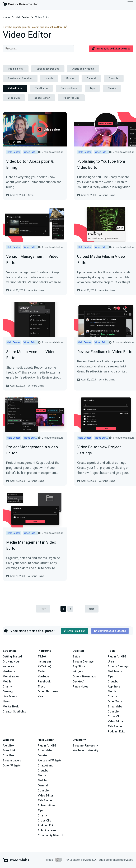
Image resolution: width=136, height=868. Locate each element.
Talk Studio (41, 88)
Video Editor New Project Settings (99, 450)
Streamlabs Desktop (48, 69)
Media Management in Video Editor (31, 545)
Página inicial (16, 69)
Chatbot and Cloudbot (20, 78)
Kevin (31, 195)
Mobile (70, 78)
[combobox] (38, 49)
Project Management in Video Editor (32, 450)
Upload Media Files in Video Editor (101, 259)
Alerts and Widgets (83, 69)
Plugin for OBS (71, 98)
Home (6, 17)
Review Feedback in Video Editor (105, 352)
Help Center (22, 17)
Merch (49, 78)
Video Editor (15, 88)
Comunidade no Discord (110, 631)
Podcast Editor (41, 98)
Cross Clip (14, 98)
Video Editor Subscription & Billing (30, 164)
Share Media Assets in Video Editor (31, 355)
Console (114, 78)
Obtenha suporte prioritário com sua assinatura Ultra (35, 27)
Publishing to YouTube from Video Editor (101, 164)
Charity (112, 88)
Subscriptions (69, 88)
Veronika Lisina (107, 195)
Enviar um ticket (74, 631)
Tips (92, 88)
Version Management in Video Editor (32, 259)
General (91, 78)
